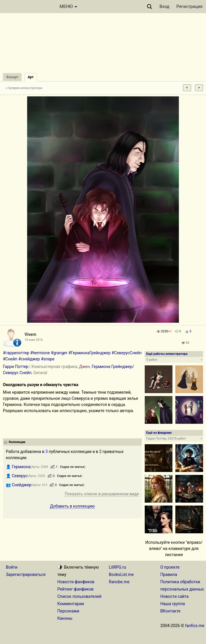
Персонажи (68, 611)
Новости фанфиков (76, 582)
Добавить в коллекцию (72, 506)
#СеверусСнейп (126, 353)
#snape (48, 359)
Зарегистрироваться (26, 574)
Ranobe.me (119, 582)
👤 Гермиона (18, 467)
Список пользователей (80, 596)
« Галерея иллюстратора (24, 88)
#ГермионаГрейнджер (89, 353)
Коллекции (17, 442)
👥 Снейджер (19, 485)
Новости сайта (175, 596)
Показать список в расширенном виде (102, 494)
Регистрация (189, 6)
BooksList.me (121, 574)
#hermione (40, 353)
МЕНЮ (68, 6)
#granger (59, 353)
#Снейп (10, 359)
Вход (165, 6)
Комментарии (71, 604)
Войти (12, 567)
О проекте (170, 567)
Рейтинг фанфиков (76, 589)
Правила (169, 574)
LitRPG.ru (117, 567)
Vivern (30, 334)
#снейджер (29, 359)
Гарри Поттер (16, 367)
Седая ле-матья (72, 467)
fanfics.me (195, 626)
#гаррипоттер (16, 353)
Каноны (65, 618)
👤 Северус (17, 476)
